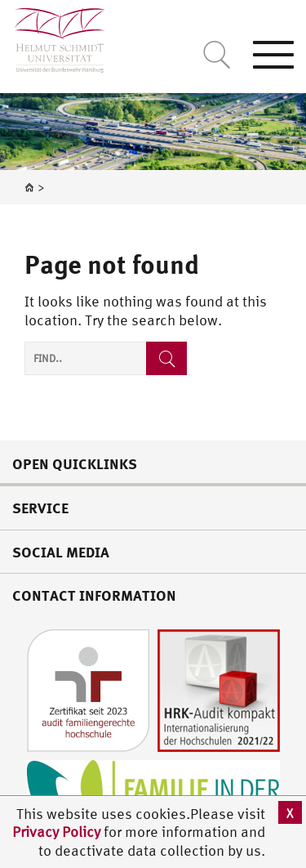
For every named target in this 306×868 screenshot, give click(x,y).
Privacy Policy (58, 832)
